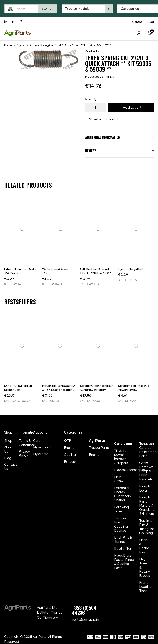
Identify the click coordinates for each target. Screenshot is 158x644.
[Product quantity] (95, 107)
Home (8, 45)
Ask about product (106, 119)
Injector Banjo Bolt (130, 269)
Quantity (91, 99)
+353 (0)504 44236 (84, 610)
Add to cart (132, 107)
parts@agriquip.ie (85, 619)
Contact (138, 22)
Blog (151, 22)
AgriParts (22, 45)
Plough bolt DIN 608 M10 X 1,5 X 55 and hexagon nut (59, 390)
